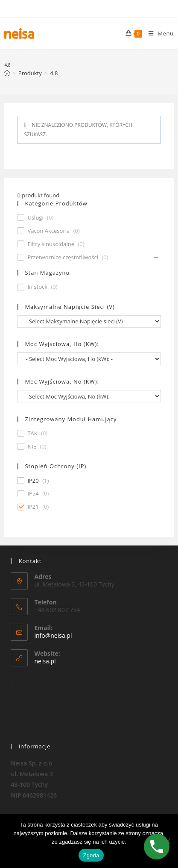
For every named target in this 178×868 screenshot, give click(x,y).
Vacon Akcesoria (48, 231)
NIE (32, 447)
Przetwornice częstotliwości (63, 257)
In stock (37, 287)
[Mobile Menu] (158, 33)
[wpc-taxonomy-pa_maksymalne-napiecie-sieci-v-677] (89, 321)
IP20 (33, 481)
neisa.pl (45, 661)
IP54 (33, 494)
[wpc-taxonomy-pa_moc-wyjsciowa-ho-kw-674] (89, 359)
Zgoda (91, 855)
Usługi (35, 218)
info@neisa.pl (53, 635)
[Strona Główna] (7, 73)
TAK (32, 433)
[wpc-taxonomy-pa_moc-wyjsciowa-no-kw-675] (89, 396)
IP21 (33, 507)
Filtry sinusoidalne (51, 244)
